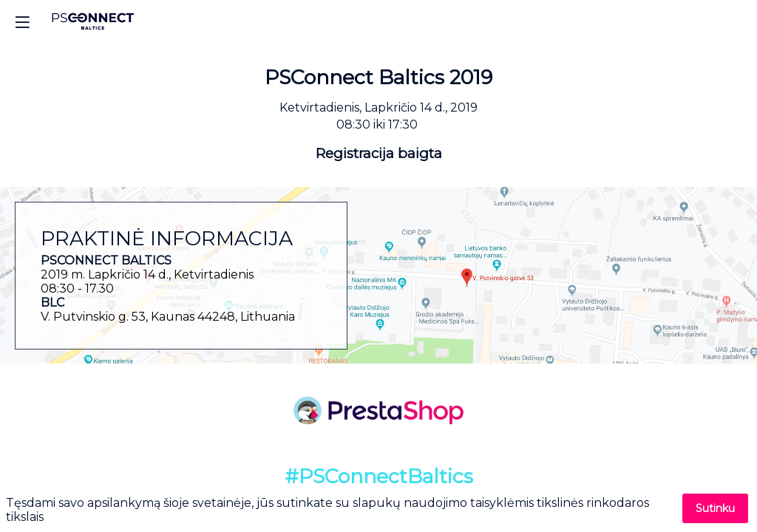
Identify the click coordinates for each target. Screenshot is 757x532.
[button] (22, 22)
